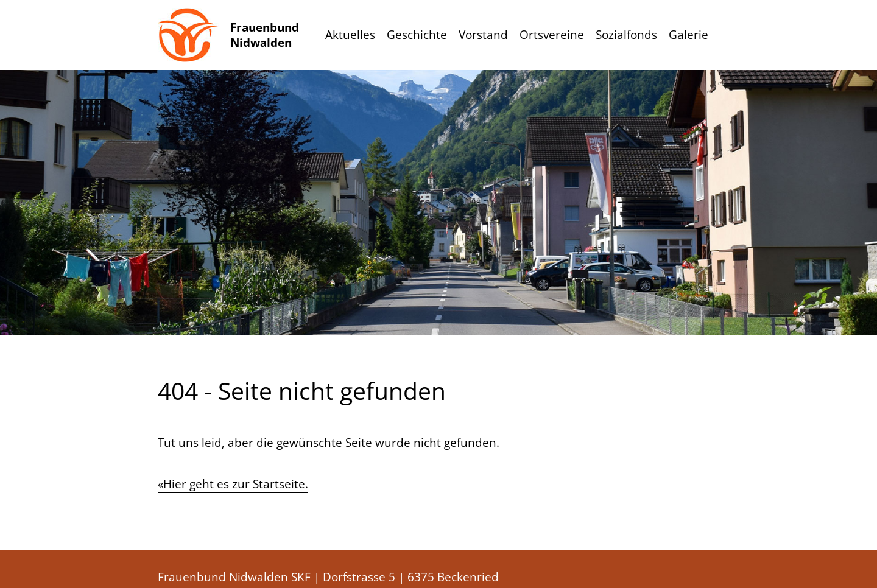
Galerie (689, 35)
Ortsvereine (552, 35)
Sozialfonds (626, 35)
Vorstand (483, 35)
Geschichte (417, 35)
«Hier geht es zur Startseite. (233, 484)
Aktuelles (350, 35)
